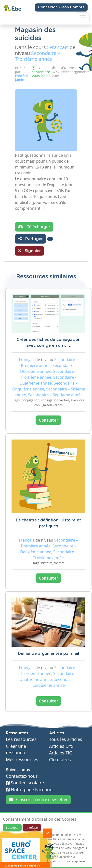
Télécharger (34, 227)
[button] (50, 239)
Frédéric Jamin (22, 78)
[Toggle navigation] (83, 17)
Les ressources (21, 739)
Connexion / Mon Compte (61, 7)
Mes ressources (22, 759)
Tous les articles (66, 739)
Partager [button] (30, 239)
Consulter (48, 420)
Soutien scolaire (25, 783)
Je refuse (32, 828)
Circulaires (60, 760)
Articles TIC (60, 753)
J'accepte (12, 828)
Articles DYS (61, 746)
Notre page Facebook (30, 790)
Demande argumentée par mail (48, 654)
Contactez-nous (22, 776)
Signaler (29, 251)
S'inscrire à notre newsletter (38, 800)
